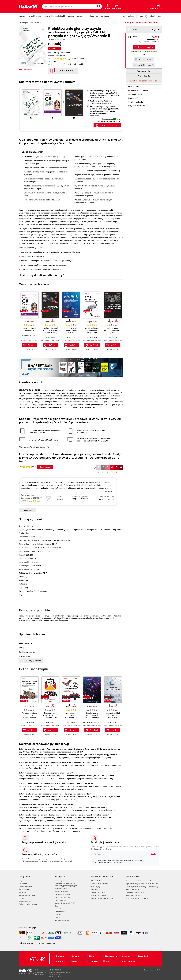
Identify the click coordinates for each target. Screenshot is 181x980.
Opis (134, 86)
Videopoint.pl (60, 961)
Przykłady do (137, 106)
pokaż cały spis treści (32, 661)
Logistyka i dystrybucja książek (137, 898)
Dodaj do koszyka (144, 47)
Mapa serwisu (60, 912)
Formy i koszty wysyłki (63, 897)
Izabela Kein (50, 722)
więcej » (119, 862)
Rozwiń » (109, 492)
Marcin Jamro (95, 116)
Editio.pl (91, 956)
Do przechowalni (144, 76)
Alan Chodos (88, 722)
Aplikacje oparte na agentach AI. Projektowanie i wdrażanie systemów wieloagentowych (29, 717)
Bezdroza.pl (126, 956)
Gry (21, 587)
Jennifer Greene (107, 103)
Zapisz (154, 854)
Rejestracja (23, 884)
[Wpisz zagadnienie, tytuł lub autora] (69, 7)
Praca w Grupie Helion (134, 895)
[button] (122, 304)
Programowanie (25, 591)
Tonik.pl (159, 970)
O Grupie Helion (96, 881)
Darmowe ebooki (102, 16)
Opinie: (82, 58)
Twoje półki (23, 892)
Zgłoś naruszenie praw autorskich (102, 898)
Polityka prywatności (62, 891)
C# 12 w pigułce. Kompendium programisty (92, 330)
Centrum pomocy (61, 881)
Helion (63, 55)
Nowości (79, 16)
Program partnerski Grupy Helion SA (139, 881)
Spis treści (136, 102)
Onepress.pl (60, 956)
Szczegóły (136, 94)
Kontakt (57, 918)
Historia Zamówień (26, 887)
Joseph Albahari (92, 337)
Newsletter (58, 909)
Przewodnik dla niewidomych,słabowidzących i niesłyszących (66, 885)
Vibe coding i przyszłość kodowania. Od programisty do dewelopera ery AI (71, 717)
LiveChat (58, 915)
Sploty (107, 961)
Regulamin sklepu (61, 889)
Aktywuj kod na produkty (28, 895)
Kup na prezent (145, 59)
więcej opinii (28, 510)
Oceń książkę (95, 887)
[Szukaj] (99, 7)
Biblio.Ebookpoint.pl (129, 961)
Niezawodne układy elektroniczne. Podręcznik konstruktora (113, 716)
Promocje (70, 16)
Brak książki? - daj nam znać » (39, 854)
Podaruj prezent (155, 16)
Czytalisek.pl (93, 961)
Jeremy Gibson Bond (62, 53)
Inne (26, 595)
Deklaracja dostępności (63, 894)
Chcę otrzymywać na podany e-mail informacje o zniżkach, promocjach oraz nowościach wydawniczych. (117, 861)
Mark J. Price (71, 337)
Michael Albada (29, 722)
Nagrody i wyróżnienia (98, 895)
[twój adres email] (120, 854)
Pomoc (50, 447)
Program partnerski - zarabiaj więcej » (44, 842)
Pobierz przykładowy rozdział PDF (33, 573)
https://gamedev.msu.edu (109, 393)
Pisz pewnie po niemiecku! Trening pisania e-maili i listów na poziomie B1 (50, 717)
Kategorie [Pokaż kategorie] (23, 16)
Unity (26, 587)
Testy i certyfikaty (25, 901)
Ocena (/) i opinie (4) (138, 90)
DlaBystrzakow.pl (111, 956)
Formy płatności (60, 900)
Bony (142, 16)
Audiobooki (60, 16)
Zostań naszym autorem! (99, 884)
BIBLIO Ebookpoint (133, 890)
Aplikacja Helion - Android (28, 904)
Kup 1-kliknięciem (144, 65)
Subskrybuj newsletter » (105, 842)
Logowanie (23, 881)
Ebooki (39, 16)
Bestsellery (89, 16)
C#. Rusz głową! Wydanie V (101, 101)
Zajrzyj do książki (27, 69)
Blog (56, 906)
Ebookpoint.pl (143, 956)
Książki (32, 16)
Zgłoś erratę (24, 580)
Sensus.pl (76, 956)
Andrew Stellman (96, 103)
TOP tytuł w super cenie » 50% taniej (142, 23)
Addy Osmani (71, 722)
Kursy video (49, 16)
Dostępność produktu (137, 98)
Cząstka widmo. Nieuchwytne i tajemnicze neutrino (92, 715)
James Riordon (97, 722)
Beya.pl (75, 961)
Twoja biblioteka (25, 890)
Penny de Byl (113, 337)
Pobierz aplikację (128, 16)
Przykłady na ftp (26, 577)
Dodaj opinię (45, 467)
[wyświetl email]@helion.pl (62, 972)
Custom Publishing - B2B (135, 892)
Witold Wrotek (113, 722)
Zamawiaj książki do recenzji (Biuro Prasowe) (142, 887)
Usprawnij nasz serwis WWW (65, 903)
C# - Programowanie (42, 591)
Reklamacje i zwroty (62, 920)
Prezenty (22, 898)
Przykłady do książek (98, 892)
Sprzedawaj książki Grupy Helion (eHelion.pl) (142, 884)
